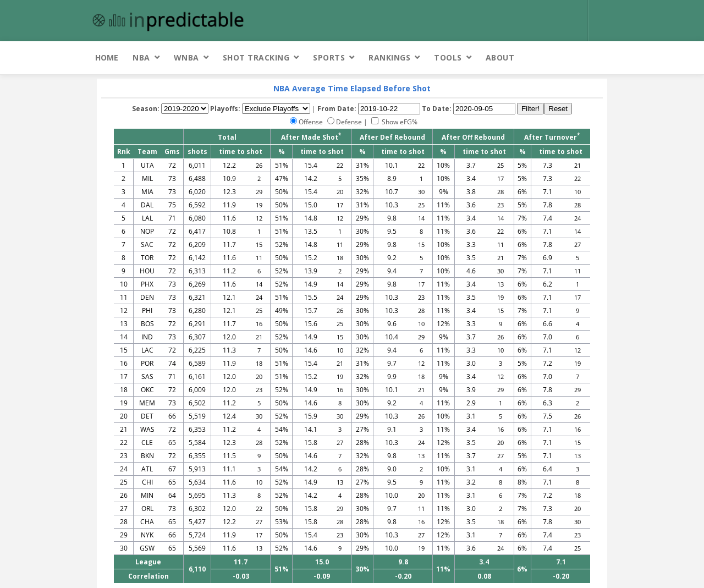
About (500, 57)
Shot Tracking (256, 57)
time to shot (241, 152)
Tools (448, 57)
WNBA (186, 57)
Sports (329, 57)
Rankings (389, 57)
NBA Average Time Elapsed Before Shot (352, 88)
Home (107, 57)
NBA (141, 57)
